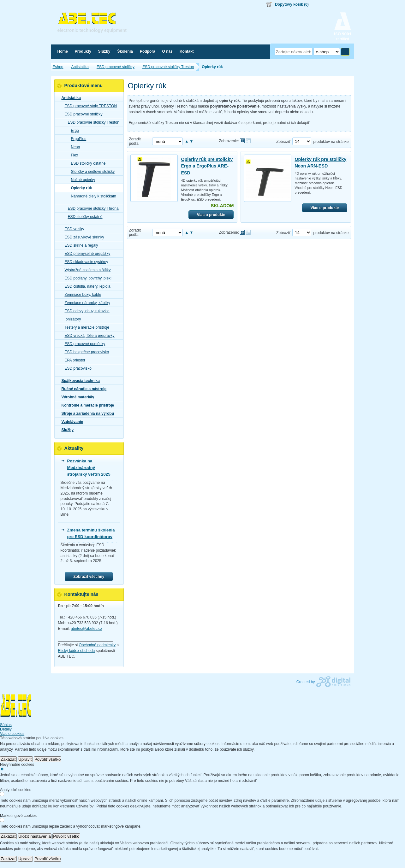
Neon (74, 147)
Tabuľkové (248, 141)
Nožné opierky (81, 180)
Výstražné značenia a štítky (86, 270)
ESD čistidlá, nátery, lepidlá (86, 286)
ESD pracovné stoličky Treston (92, 122)
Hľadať (345, 52)
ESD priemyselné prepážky (86, 254)
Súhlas (6, 725)
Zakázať (8, 759)
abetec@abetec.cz (86, 629)
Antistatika (69, 98)
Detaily (6, 729)
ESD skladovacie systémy (85, 262)
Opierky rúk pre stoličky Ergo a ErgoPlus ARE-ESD (207, 166)
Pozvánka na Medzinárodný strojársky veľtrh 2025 (89, 468)
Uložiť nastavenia (35, 836)
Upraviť (25, 759)
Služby (66, 430)
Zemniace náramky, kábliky (86, 303)
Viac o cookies (12, 734)
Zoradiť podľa (135, 141)
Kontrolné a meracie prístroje (86, 405)
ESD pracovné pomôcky (83, 344)
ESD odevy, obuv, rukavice (85, 311)
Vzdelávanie (71, 422)
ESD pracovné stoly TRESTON (89, 106)
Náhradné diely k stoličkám (92, 196)
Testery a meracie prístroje (85, 327)
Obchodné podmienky (97, 645)
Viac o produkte (211, 215)
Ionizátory (71, 319)
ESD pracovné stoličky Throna (91, 208)
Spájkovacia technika (79, 381)
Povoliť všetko (48, 759)
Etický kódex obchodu (77, 651)
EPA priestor (73, 360)
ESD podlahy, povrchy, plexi (86, 278)
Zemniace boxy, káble (81, 295)
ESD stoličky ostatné (86, 163)
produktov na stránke (331, 142)
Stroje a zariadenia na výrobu (86, 413)
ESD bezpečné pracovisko (85, 352)
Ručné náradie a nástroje (82, 389)
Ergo (73, 131)
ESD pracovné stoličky (82, 114)
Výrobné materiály (76, 397)
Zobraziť (283, 142)
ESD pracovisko (76, 368)
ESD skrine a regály (80, 245)
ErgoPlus (77, 139)
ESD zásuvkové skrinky (83, 237)
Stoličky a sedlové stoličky (91, 172)
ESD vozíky (73, 229)
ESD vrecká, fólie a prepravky (88, 336)
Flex (73, 155)
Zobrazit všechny (89, 577)
